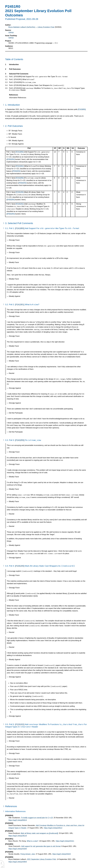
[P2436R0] (82, 109)
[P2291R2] (20, 204)
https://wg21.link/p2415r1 (65, 841)
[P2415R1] (20, 166)
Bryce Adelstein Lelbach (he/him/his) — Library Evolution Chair (31, 27)
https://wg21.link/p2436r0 (18, 862)
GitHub (11, 32)
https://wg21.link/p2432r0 (62, 854)
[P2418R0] (20, 152)
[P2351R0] (20, 192)
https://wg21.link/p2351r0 (18, 836)
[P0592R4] (11, 159)
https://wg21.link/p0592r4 (18, 820)
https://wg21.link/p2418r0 (18, 849)
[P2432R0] (20, 178)
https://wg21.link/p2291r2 (53, 828)
